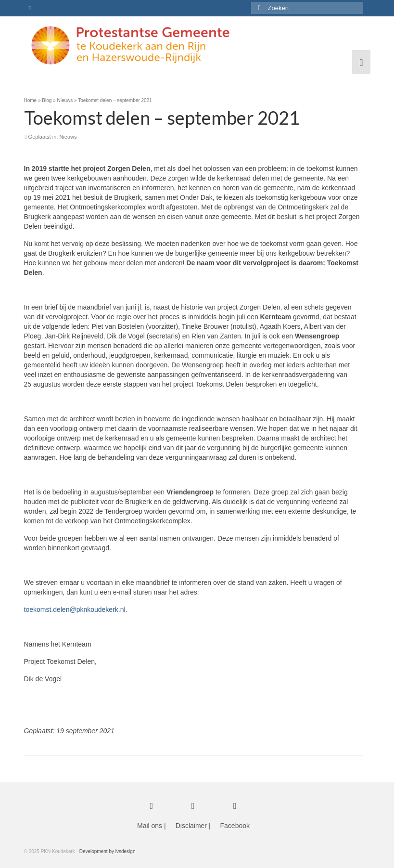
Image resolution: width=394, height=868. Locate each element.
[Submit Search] (258, 8)
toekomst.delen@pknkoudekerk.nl (75, 609)
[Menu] (361, 62)
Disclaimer (191, 826)
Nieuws (68, 137)
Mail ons (150, 826)
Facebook (235, 826)
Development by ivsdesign (108, 851)
